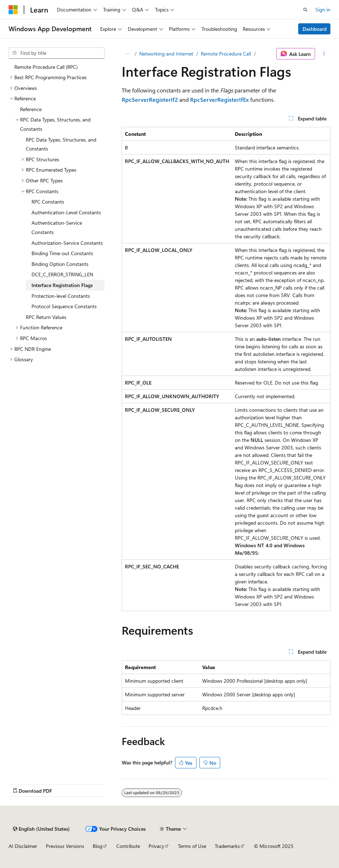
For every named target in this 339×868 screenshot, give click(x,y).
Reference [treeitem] (31, 109)
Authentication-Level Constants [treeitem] (66, 212)
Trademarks (227, 846)
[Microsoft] (13, 10)
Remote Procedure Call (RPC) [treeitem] (46, 67)
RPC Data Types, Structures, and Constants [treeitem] (61, 144)
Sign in (323, 9)
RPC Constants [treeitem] (48, 202)
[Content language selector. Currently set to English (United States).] (41, 829)
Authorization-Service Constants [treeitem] (67, 243)
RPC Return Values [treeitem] (46, 317)
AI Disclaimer (23, 846)
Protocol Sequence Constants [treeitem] (64, 306)
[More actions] (324, 54)
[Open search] (305, 10)
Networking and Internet (166, 54)
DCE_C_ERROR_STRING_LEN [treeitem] (62, 274)
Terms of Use (192, 846)
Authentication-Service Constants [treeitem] (57, 227)
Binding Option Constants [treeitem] (60, 264)
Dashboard (314, 29)
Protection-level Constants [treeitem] (61, 296)
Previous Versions (65, 846)
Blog (98, 846)
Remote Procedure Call (226, 54)
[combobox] (57, 53)
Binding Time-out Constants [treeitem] (62, 253)
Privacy (156, 846)
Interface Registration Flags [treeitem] (62, 285)
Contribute (128, 846)
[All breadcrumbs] (128, 54)
